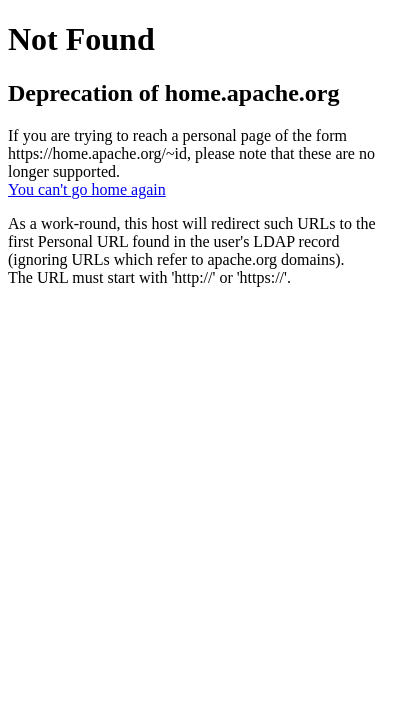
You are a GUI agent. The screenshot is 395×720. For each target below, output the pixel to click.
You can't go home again (87, 189)
